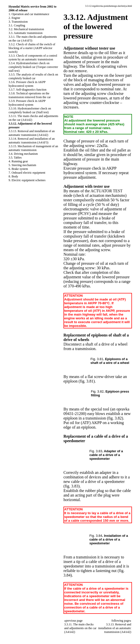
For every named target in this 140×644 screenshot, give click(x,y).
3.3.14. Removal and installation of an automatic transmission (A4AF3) (32, 141)
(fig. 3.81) (87, 381)
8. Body (13, 176)
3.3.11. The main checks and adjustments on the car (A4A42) (80, 628)
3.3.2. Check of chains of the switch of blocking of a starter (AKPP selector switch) (32, 48)
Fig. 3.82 (97, 391)
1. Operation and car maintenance (29, 14)
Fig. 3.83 (96, 451)
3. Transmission (18, 22)
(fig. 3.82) (115, 418)
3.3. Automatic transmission (26, 33)
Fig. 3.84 (96, 536)
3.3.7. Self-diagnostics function (27, 90)
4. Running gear (18, 161)
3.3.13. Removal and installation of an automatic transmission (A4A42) (32, 133)
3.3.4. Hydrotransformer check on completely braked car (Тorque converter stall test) (33, 67)
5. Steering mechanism (22, 165)
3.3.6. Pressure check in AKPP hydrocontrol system (27, 84)
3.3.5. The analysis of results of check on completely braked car (33, 76)
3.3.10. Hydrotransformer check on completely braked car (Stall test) (30, 110)
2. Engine (14, 18)
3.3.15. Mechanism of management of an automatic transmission (33, 148)
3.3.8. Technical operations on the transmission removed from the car (30, 95)
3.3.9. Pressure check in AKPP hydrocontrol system (27, 103)
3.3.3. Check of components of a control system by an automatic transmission (33, 58)
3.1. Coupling (17, 25)
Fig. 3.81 (97, 359)
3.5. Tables (15, 158)
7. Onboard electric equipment (27, 173)
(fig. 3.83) (72, 486)
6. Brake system (18, 169)
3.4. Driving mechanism (23, 154)
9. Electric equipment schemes (27, 180)
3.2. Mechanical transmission (26, 29)
